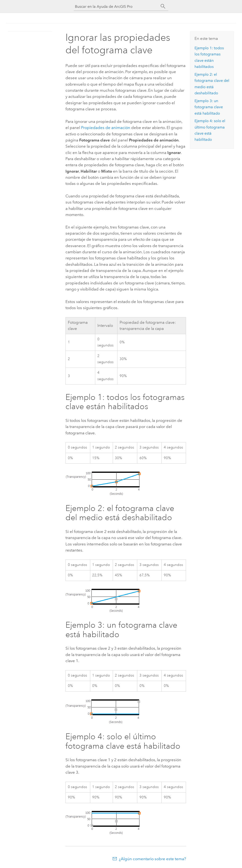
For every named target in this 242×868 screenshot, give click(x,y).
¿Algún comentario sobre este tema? (152, 859)
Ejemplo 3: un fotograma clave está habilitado (209, 107)
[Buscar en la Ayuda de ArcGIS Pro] (116, 6)
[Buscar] (163, 6)
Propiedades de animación (106, 128)
